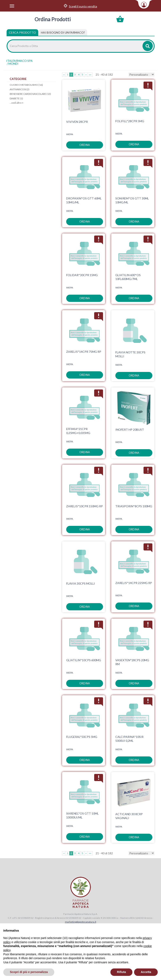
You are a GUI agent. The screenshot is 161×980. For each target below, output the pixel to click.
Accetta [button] (146, 972)
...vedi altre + (17, 103)
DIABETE (16, 98)
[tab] (63, 33)
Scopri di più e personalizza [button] (29, 972)
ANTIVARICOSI (20, 89)
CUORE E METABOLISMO (26, 85)
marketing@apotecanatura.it (81, 922)
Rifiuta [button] (122, 972)
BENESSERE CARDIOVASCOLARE (30, 94)
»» (90, 74)
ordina (85, 145)
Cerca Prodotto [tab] (22, 32)
